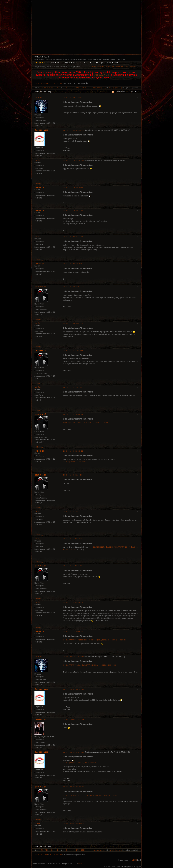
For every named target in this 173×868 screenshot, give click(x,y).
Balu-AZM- (40, 720)
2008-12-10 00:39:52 (74, 323)
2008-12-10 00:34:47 (74, 287)
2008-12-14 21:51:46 (73, 566)
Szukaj (84, 63)
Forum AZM (42, 57)
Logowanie (112, 63)
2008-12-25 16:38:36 (73, 632)
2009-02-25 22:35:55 (73, 824)
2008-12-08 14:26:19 (73, 211)
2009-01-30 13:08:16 (74, 720)
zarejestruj (115, 88)
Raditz (38, 98)
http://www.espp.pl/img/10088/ (79, 763)
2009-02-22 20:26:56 (74, 752)
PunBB (134, 860)
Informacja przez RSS (127, 92)
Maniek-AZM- (42, 130)
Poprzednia (47, 88)
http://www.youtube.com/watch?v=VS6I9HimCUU (90, 795)
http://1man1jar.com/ (74, 462)
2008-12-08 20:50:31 (74, 264)
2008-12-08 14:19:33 (73, 188)
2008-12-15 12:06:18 (73, 603)
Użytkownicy (70, 63)
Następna (81, 88)
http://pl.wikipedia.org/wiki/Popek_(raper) (86, 423)
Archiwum (56, 83)
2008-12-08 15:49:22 (73, 237)
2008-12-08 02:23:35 (74, 130)
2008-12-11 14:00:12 (73, 451)
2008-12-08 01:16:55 (73, 98)
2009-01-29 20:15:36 (73, 689)
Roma (38, 160)
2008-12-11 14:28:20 (73, 475)
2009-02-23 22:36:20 (74, 787)
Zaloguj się (99, 88)
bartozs (39, 188)
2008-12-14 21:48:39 (73, 539)
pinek (37, 824)
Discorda (102, 75)
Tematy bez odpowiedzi (125, 67)
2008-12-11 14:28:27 (73, 512)
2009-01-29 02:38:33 (74, 657)
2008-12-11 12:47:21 (73, 387)
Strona (39, 184)
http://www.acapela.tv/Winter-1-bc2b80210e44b (89, 665)
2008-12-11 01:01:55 (73, 351)
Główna (55, 63)
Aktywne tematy (101, 67)
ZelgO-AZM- (41, 287)
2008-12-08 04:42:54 (74, 161)
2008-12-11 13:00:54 (73, 414)
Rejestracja (97, 63)
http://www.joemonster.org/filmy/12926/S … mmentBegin (94, 640)
